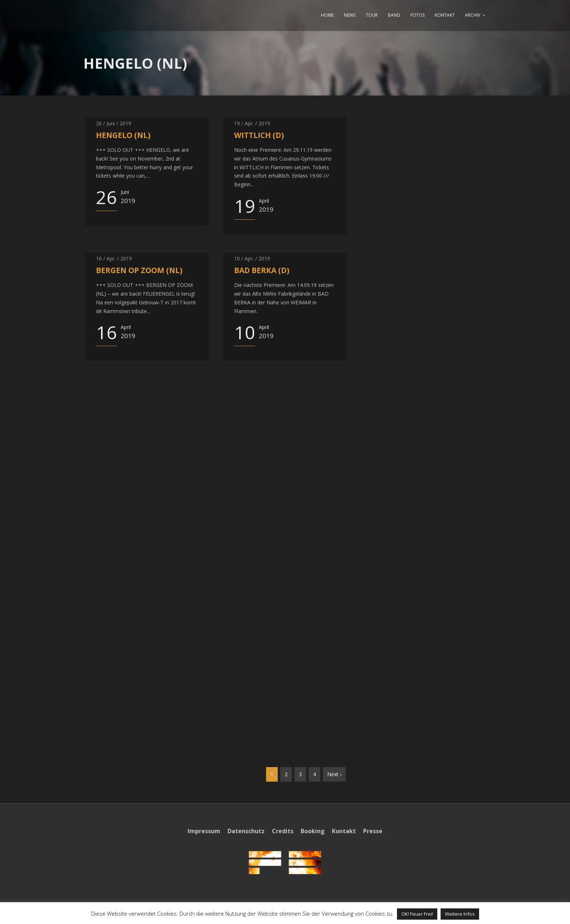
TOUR (372, 15)
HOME (327, 15)
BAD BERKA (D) (262, 270)
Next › (334, 774)
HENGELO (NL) (123, 135)
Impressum (204, 831)
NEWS (350, 15)
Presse (373, 831)
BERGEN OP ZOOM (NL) (139, 270)
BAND (394, 15)
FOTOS (418, 15)
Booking (313, 831)
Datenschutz (246, 831)
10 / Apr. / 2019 (252, 258)
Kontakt (344, 831)
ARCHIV (473, 15)
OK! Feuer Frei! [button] (417, 914)
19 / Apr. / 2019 (252, 123)
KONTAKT (445, 15)
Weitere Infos (460, 914)
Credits (283, 831)
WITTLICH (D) (259, 135)
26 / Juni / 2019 (114, 123)
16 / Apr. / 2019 (114, 258)
